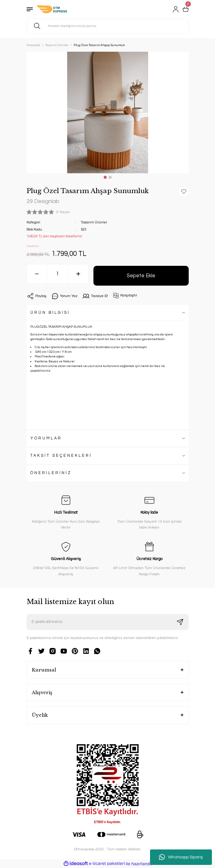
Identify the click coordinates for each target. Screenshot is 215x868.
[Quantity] (58, 274)
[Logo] (52, 9)
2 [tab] (110, 177)
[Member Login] (176, 9)
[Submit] (180, 622)
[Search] (108, 26)
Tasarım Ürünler (94, 222)
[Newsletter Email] (108, 622)
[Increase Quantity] (78, 274)
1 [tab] (105, 177)
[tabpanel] (108, 112)
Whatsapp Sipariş (181, 857)
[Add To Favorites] (184, 192)
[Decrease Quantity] (37, 274)
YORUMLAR (46, 438)
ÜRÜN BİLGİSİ (50, 313)
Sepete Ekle (141, 276)
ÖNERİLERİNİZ (51, 473)
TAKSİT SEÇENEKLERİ (61, 456)
